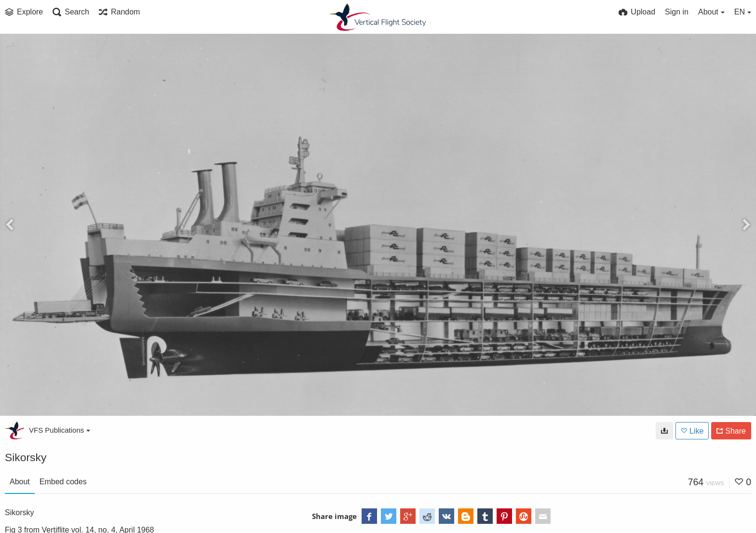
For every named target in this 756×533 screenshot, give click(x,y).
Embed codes (63, 482)
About (20, 482)
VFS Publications (60, 430)
